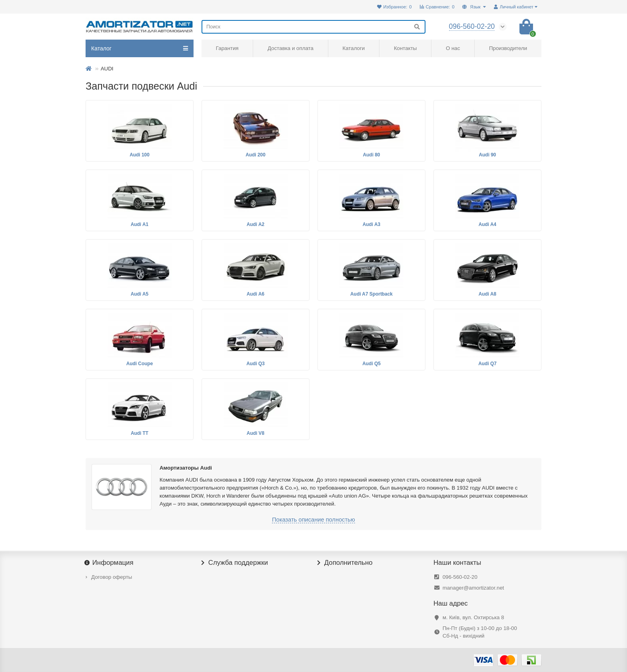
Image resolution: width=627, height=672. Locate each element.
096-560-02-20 (460, 577)
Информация (110, 563)
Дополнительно (345, 563)
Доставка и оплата (291, 48)
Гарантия (227, 48)
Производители (508, 48)
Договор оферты (112, 577)
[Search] (313, 27)
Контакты (405, 48)
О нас (453, 48)
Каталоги (353, 48)
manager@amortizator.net (473, 588)
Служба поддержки (235, 563)
